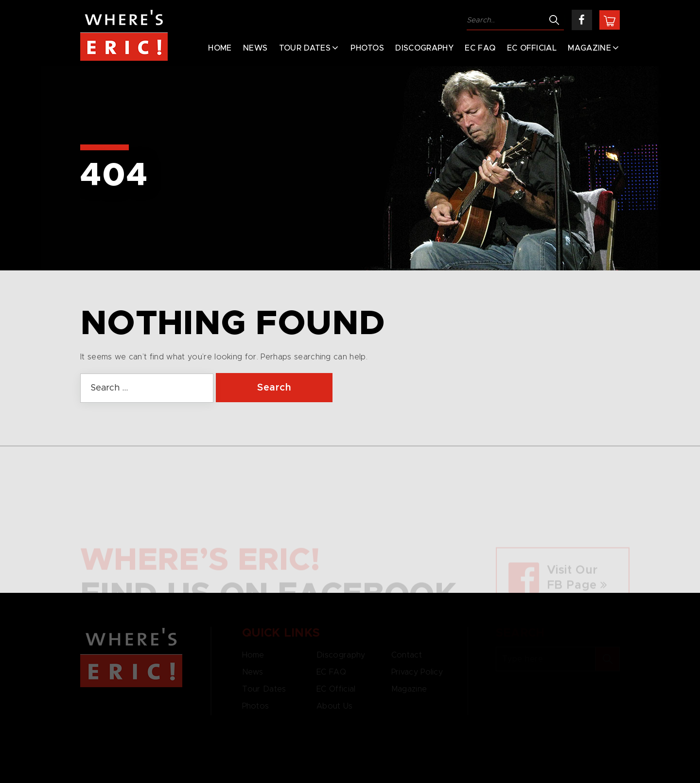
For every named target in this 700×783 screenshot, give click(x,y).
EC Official (532, 48)
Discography (424, 48)
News (255, 48)
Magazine (589, 48)
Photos (367, 48)
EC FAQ (480, 48)
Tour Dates (305, 48)
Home (220, 48)
